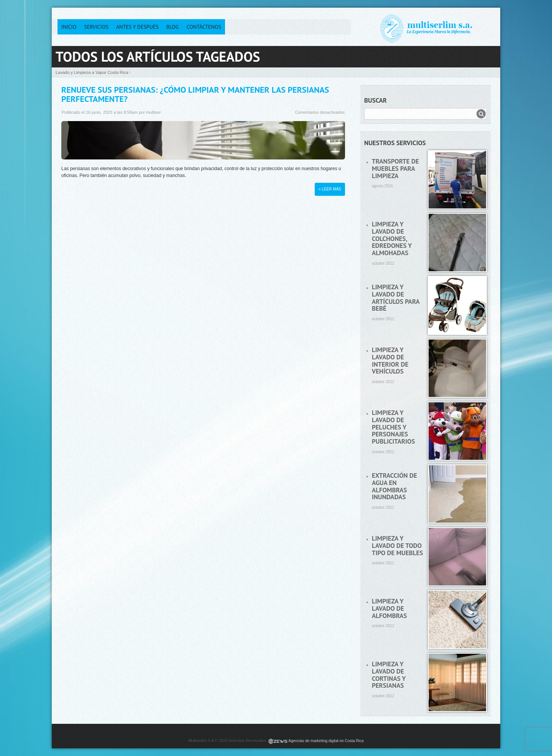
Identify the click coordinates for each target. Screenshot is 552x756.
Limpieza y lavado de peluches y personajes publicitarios (393, 427)
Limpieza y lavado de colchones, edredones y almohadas (392, 239)
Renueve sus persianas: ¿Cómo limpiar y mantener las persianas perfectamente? (195, 94)
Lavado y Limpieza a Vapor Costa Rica (92, 72)
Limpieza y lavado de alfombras (389, 608)
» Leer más (330, 189)
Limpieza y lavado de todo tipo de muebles (397, 545)
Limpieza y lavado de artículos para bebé (396, 298)
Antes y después (137, 27)
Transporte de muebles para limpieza (395, 168)
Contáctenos (204, 27)
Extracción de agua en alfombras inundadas (394, 486)
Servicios (96, 27)
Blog (173, 27)
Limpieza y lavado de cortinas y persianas (389, 675)
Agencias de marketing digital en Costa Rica (326, 741)
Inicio (69, 27)
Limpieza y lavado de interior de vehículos (390, 361)
